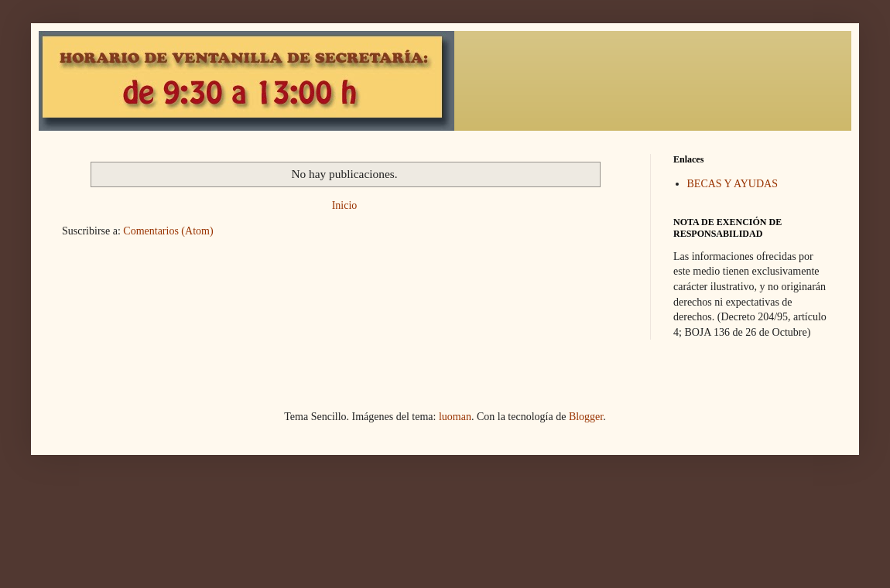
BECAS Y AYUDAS (733, 184)
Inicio (345, 205)
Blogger (586, 417)
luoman (455, 417)
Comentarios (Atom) (168, 231)
